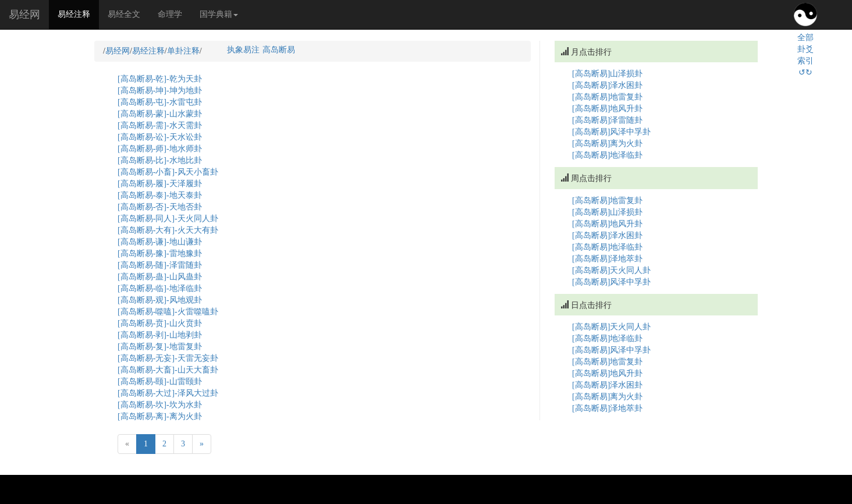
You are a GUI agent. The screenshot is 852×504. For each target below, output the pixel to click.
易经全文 (124, 14)
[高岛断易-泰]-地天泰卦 (160, 195)
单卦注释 (183, 51)
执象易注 (243, 50)
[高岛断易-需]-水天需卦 (160, 125)
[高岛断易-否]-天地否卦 (160, 207)
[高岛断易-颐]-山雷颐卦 (160, 381)
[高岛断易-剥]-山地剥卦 (160, 335)
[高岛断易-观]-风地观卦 (160, 300)
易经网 (24, 15)
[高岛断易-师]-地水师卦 (160, 149)
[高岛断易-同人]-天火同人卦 (168, 219)
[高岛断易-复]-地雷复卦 (160, 347)
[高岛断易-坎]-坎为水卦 (160, 405)
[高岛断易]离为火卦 (607, 143)
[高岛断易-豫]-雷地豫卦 (160, 253)
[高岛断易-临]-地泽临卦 (160, 288)
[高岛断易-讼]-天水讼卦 (160, 137)
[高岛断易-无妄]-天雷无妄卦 (168, 358)
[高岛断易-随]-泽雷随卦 (160, 265)
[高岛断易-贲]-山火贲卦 (160, 323)
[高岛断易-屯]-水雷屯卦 (160, 102)
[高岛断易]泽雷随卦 (607, 120)
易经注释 (78, 13)
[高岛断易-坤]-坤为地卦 (160, 90)
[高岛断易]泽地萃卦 (607, 259)
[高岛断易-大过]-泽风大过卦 (168, 393)
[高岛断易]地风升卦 (607, 109)
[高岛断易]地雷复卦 (607, 97)
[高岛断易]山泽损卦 (607, 74)
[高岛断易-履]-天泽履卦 (160, 184)
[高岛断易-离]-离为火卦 (160, 416)
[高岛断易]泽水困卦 (607, 85)
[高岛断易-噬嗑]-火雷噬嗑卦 (168, 312)
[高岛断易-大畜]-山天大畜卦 (168, 370)
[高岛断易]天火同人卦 (611, 270)
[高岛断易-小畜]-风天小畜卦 (168, 172)
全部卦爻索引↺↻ (805, 55)
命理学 (170, 14)
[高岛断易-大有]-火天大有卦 (168, 230)
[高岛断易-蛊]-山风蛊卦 (160, 277)
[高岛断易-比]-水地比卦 (160, 160)
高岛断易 (279, 50)
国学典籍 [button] (219, 14)
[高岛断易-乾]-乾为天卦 (160, 79)
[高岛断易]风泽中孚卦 (611, 132)
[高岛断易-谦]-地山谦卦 (160, 242)
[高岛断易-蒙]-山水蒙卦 (160, 114)
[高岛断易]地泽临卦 (607, 155)
